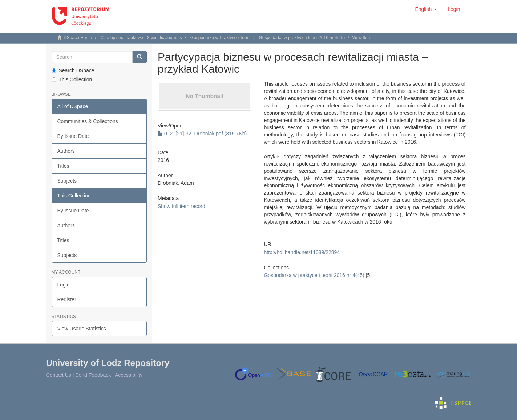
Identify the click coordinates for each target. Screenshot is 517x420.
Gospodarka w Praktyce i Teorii (220, 38)
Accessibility (129, 375)
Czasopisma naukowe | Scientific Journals (141, 38)
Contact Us (59, 375)
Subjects (67, 181)
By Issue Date (73, 136)
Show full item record (181, 206)
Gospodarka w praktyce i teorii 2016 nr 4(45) (302, 38)
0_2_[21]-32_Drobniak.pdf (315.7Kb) (202, 134)
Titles (63, 166)
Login (64, 285)
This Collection (72, 79)
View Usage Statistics (82, 329)
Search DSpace (73, 70)
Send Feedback (93, 375)
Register (67, 299)
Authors (66, 151)
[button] (426, 9)
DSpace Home (78, 38)
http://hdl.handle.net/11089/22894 (302, 252)
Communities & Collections (88, 121)
